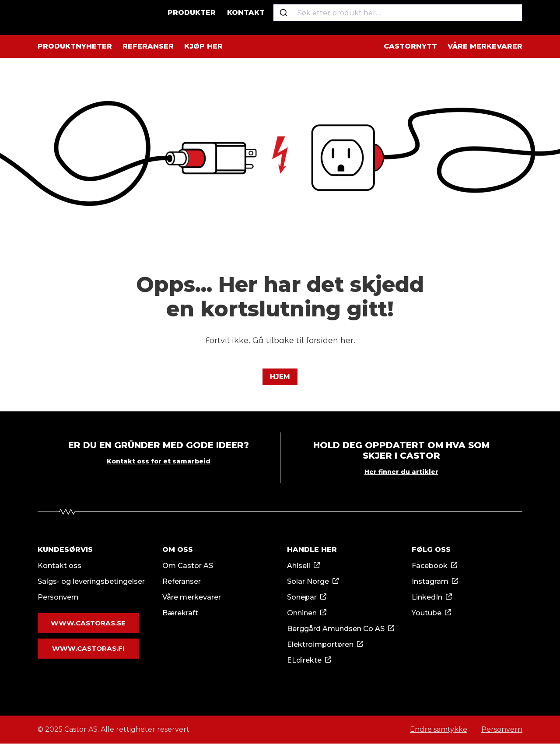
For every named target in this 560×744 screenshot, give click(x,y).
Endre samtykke (439, 730)
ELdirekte (304, 661)
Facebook (430, 566)
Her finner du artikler (401, 472)
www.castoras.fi (88, 648)
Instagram (430, 582)
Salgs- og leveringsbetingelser (91, 582)
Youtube (427, 613)
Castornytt (410, 46)
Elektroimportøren (320, 645)
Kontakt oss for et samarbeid (159, 462)
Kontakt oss (59, 566)
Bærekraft (180, 613)
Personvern (58, 598)
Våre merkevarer (485, 46)
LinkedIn (427, 598)
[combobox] (402, 18)
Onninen (302, 613)
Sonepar (302, 598)
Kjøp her (203, 46)
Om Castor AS (188, 566)
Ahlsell (299, 566)
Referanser (148, 46)
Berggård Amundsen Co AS (336, 629)
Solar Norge (308, 582)
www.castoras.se (88, 624)
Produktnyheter (75, 46)
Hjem (280, 377)
